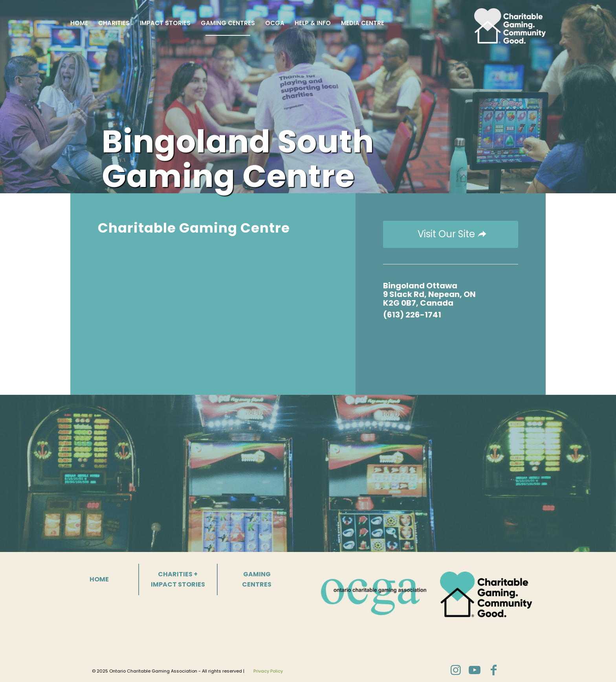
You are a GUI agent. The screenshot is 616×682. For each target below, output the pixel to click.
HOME (99, 579)
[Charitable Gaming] (510, 23)
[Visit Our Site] (451, 234)
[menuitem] (79, 23)
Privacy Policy (268, 671)
